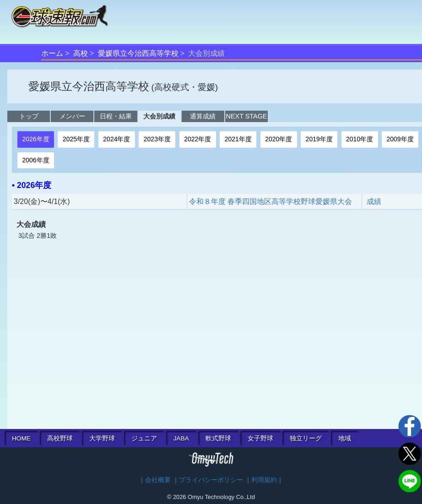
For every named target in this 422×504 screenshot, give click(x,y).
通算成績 (203, 116)
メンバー (72, 116)
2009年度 (400, 139)
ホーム (52, 53)
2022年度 (197, 139)
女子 (260, 438)
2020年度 (279, 139)
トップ (29, 116)
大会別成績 (159, 116)
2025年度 (76, 139)
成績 (374, 201)
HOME (21, 438)
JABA (181, 438)
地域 (345, 438)
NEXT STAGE (247, 116)
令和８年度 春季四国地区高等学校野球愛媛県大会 (271, 201)
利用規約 (264, 480)
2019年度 (319, 139)
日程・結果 (116, 116)
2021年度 (238, 139)
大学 (102, 438)
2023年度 (157, 139)
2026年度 (35, 139)
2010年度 (360, 139)
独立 (306, 438)
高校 (81, 53)
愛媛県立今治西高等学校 (138, 53)
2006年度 (35, 160)
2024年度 (116, 139)
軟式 (218, 438)
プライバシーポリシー (211, 480)
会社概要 (158, 480)
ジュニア (144, 438)
